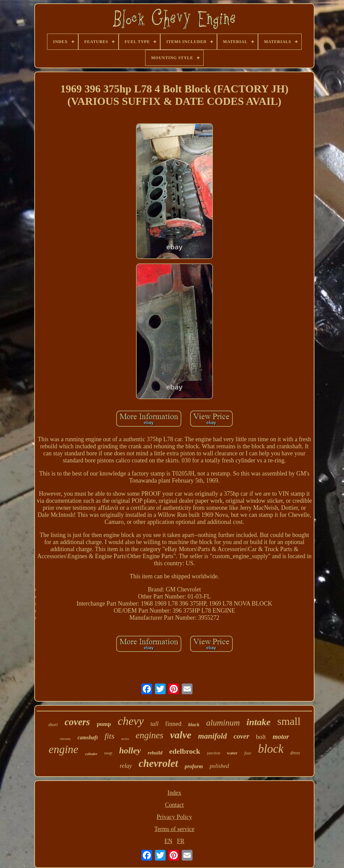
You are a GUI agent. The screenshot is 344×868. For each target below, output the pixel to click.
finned (174, 724)
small (289, 721)
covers (77, 722)
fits (109, 736)
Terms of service (174, 829)
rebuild (155, 753)
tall (155, 724)
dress (295, 753)
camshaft (88, 737)
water (232, 753)
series (125, 739)
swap (108, 753)
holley (130, 751)
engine (63, 749)
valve (181, 735)
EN (168, 841)
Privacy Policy (174, 817)
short (53, 725)
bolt (261, 737)
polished (219, 766)
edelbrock (185, 751)
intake (259, 722)
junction (213, 753)
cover (241, 736)
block (271, 749)
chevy (131, 721)
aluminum (223, 723)
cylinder (91, 754)
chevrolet (158, 763)
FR (181, 841)
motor (281, 737)
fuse (248, 753)
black (194, 725)
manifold (213, 736)
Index (175, 793)
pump (104, 724)
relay (126, 766)
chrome (65, 739)
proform (194, 766)
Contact (174, 805)
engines (149, 735)
